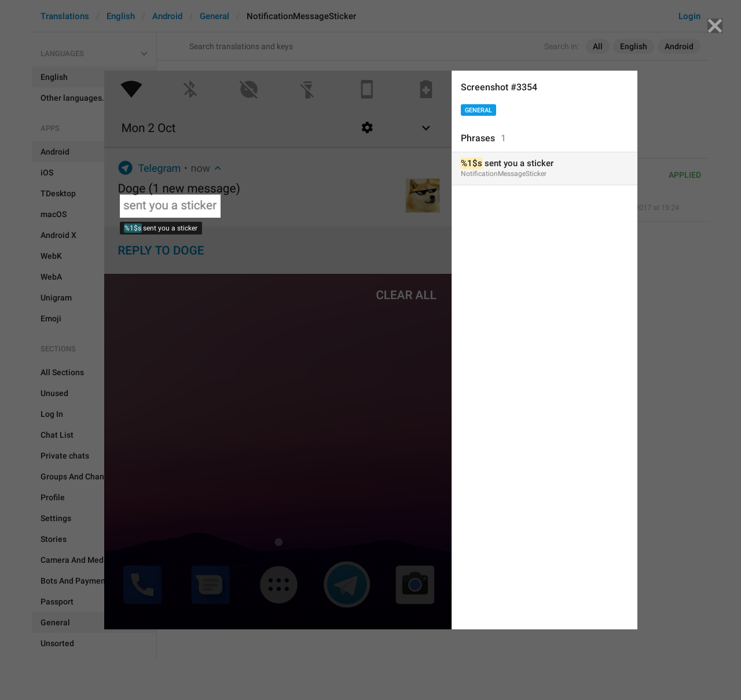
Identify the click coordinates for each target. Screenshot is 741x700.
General (478, 110)
